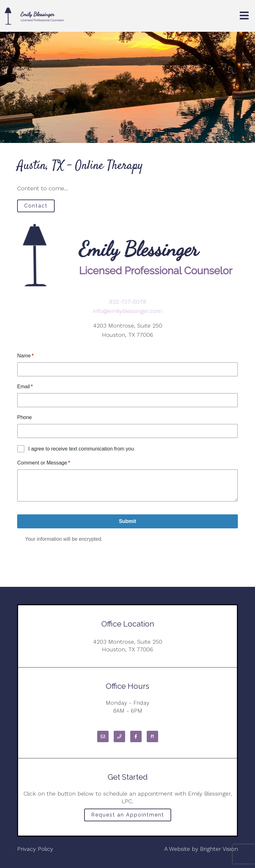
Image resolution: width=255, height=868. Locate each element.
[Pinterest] (152, 736)
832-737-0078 (128, 302)
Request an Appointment (128, 815)
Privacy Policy (35, 849)
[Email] (103, 736)
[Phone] (119, 736)
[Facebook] (136, 736)
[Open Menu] (244, 16)
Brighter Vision (219, 849)
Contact (36, 206)
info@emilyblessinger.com (128, 311)
